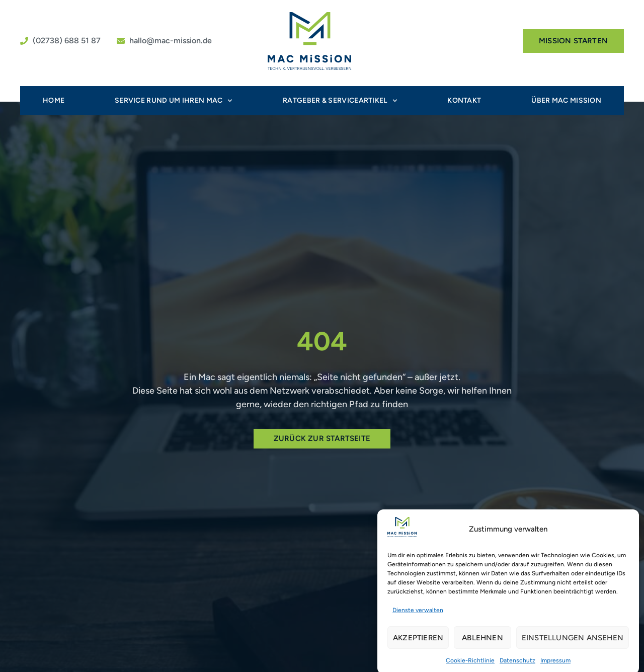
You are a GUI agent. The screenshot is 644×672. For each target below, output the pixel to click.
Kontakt (464, 100)
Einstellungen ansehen (573, 641)
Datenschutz (517, 664)
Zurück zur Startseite (322, 438)
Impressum (555, 664)
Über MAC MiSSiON (566, 100)
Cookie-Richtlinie (470, 664)
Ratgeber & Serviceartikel (340, 101)
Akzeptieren (418, 641)
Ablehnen (482, 641)
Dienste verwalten (418, 614)
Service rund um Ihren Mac (174, 101)
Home (54, 100)
